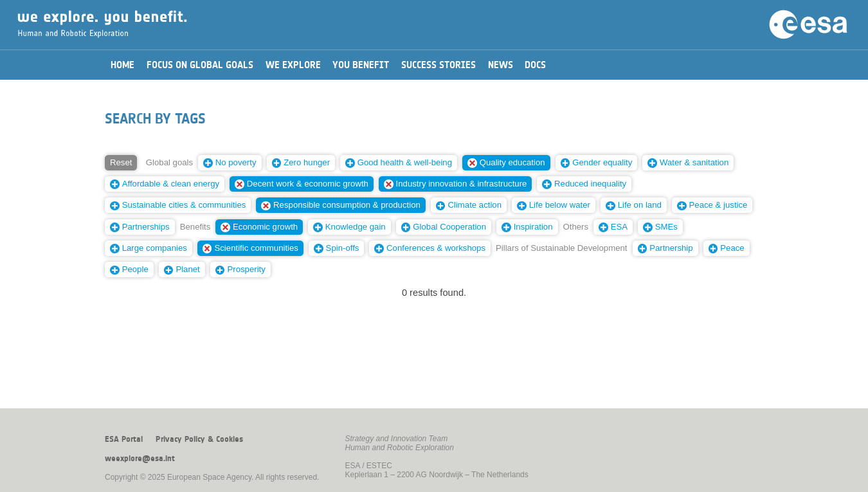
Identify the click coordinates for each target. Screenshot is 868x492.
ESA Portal (124, 439)
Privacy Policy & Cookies (199, 439)
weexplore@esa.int (140, 459)
